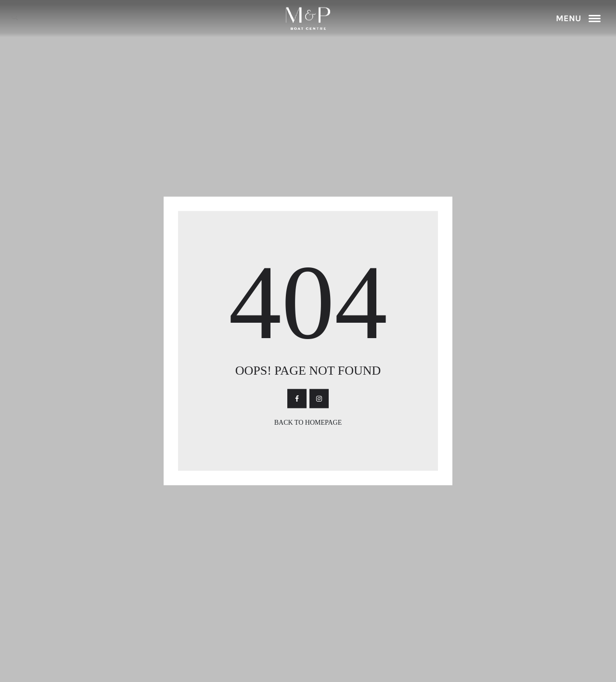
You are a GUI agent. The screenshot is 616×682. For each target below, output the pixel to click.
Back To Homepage (308, 423)
